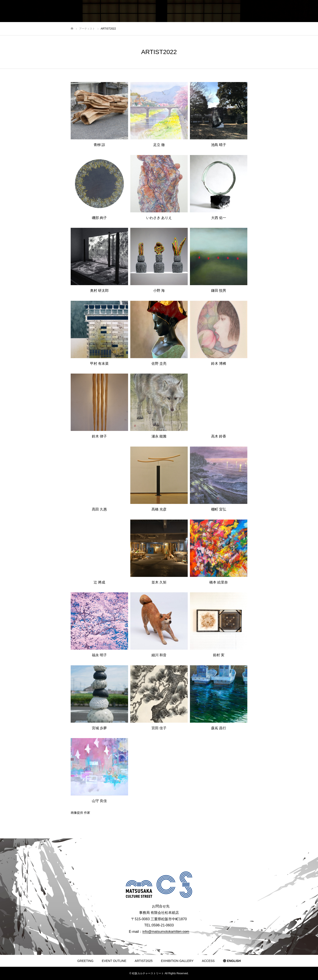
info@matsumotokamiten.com (166, 932)
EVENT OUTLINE (114, 961)
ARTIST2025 (144, 961)
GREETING (85, 961)
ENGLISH (232, 961)
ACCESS (208, 961)
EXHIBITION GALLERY (177, 961)
